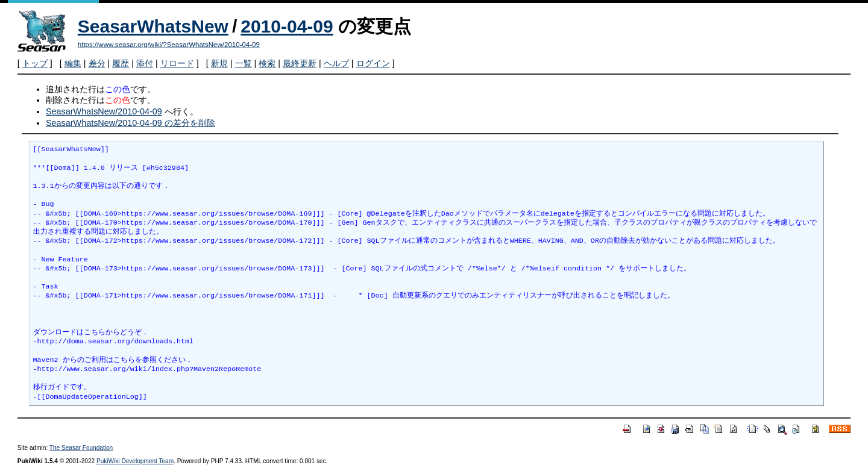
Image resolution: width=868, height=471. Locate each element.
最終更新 (300, 63)
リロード (177, 63)
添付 (145, 63)
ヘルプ (336, 63)
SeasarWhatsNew (153, 26)
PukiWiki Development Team (135, 461)
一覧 (244, 63)
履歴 (121, 63)
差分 (97, 63)
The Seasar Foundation (81, 448)
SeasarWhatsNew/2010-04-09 (104, 111)
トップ (35, 63)
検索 (267, 63)
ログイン (373, 63)
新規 (219, 63)
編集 (73, 63)
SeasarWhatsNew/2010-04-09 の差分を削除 (131, 123)
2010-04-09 (287, 26)
